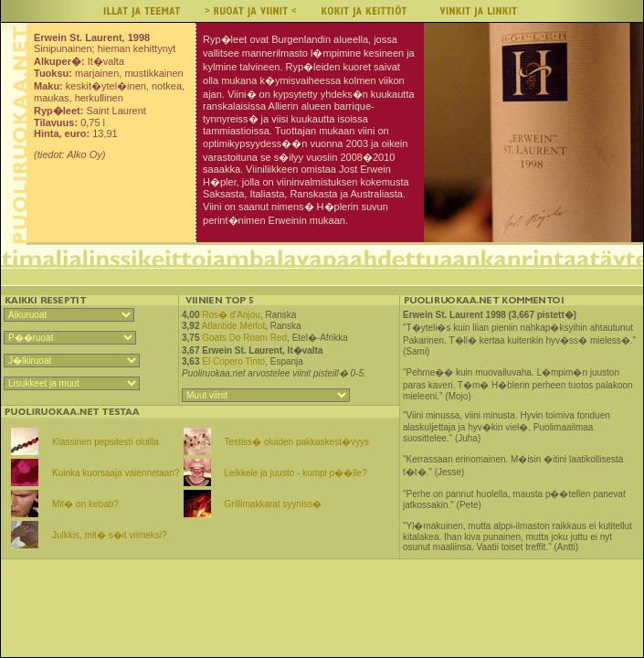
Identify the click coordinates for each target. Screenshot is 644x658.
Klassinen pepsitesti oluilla (106, 442)
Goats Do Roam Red (244, 338)
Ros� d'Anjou (231, 315)
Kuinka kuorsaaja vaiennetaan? (116, 473)
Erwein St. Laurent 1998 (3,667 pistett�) (490, 315)
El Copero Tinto (233, 361)
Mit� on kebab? (85, 504)
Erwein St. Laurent (242, 350)
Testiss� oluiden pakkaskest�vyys (297, 442)
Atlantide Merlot (233, 326)
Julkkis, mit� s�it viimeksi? (110, 535)
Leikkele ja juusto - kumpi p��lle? (296, 473)
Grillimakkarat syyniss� (274, 504)
